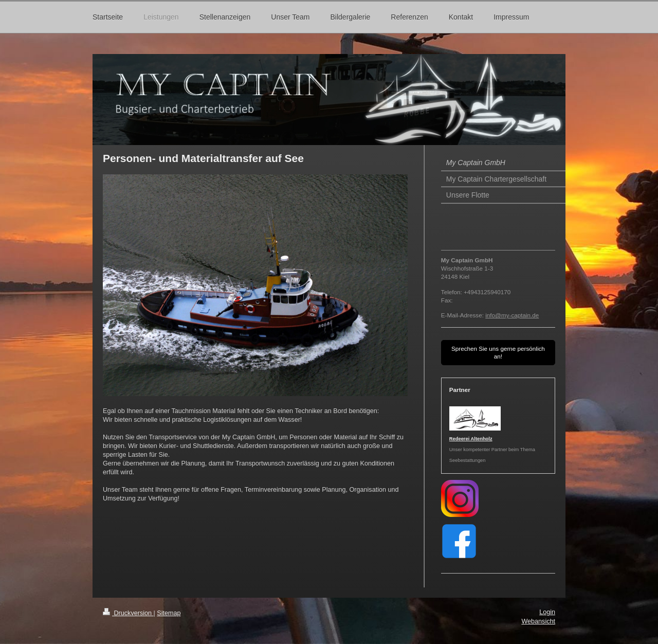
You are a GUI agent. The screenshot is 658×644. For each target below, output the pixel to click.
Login (547, 612)
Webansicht (538, 621)
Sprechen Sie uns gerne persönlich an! (498, 353)
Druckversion (128, 613)
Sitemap (169, 613)
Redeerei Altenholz (471, 439)
